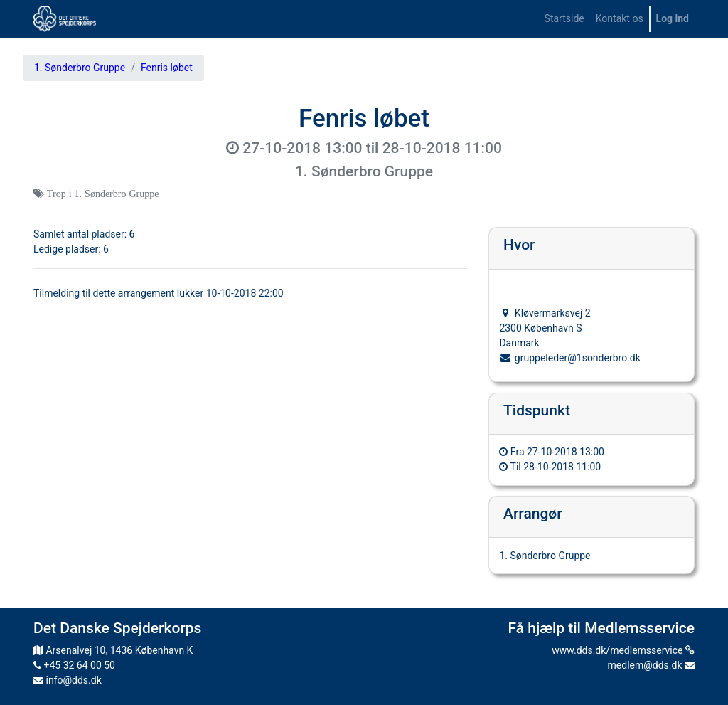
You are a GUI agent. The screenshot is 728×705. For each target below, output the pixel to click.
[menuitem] (564, 19)
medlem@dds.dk (651, 665)
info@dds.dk (68, 680)
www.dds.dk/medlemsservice (623, 650)
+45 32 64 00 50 (74, 665)
